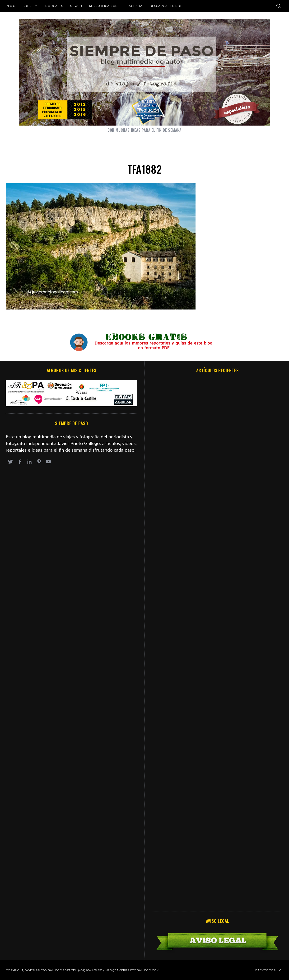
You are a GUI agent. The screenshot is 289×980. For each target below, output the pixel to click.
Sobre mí (31, 6)
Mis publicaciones (105, 6)
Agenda (136, 6)
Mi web (76, 6)
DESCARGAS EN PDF (166, 6)
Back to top (269, 970)
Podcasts (54, 6)
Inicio (11, 6)
